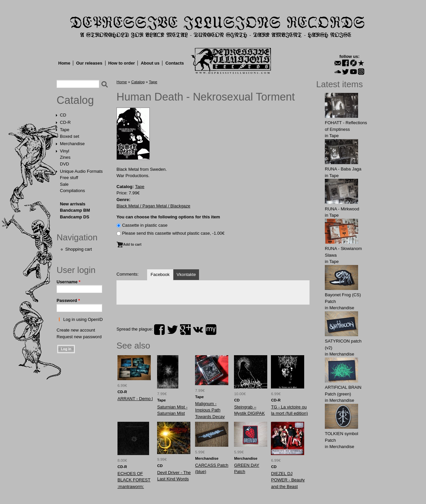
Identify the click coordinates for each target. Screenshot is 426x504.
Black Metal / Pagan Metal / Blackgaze (153, 206)
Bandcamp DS (75, 217)
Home (64, 63)
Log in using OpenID (83, 319)
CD (63, 115)
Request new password (79, 337)
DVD (64, 164)
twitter (172, 330)
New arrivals (73, 204)
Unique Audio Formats (81, 171)
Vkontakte (186, 274)
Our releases (89, 63)
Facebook (160, 274)
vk (198, 330)
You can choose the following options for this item (168, 217)
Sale (64, 184)
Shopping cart (79, 249)
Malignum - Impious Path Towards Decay (210, 410)
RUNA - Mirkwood (342, 209)
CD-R (65, 122)
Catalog (75, 100)
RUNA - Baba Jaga (343, 169)
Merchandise (72, 144)
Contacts (175, 63)
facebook (159, 330)
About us (150, 63)
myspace (211, 330)
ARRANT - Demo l (135, 399)
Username (69, 282)
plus (185, 330)
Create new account (76, 330)
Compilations (72, 191)
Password (68, 300)
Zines (65, 157)
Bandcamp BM (75, 210)
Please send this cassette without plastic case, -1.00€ (173, 233)
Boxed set (70, 136)
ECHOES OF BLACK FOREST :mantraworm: (134, 480)
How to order (121, 63)
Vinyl (65, 151)
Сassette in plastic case (145, 225)
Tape (65, 130)
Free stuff (69, 178)
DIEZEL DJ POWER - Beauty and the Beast (288, 480)
